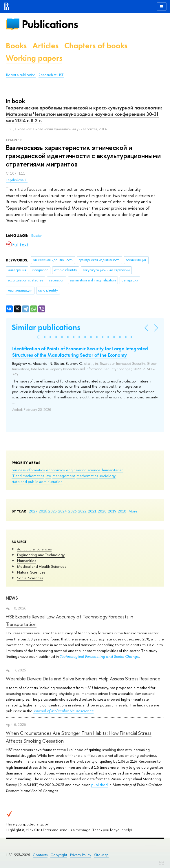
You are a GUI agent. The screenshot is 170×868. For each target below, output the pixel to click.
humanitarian (113, 470)
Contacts (40, 855)
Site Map (101, 855)
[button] (39, 337)
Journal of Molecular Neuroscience (63, 711)
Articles (45, 46)
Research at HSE (51, 75)
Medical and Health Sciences (42, 566)
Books (16, 46)
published (99, 785)
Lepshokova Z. (17, 180)
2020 (102, 511)
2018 (122, 511)
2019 (112, 511)
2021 (92, 511)
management (64, 476)
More (133, 511)
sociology (107, 476)
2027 (33, 511)
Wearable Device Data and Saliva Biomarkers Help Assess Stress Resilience (83, 679)
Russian (37, 236)
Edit (162, 862)
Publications (50, 24)
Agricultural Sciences (34, 549)
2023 (73, 511)
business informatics (28, 470)
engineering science (83, 470)
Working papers (34, 58)
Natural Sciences (31, 572)
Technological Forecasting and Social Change (99, 657)
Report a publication (21, 75)
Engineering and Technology (41, 555)
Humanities (26, 561)
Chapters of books (96, 46)
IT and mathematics (28, 476)
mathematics (87, 476)
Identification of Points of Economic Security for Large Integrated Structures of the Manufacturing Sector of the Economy (80, 352)
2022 (82, 511)
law (48, 476)
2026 (43, 511)
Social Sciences (30, 578)
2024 (63, 511)
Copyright (59, 855)
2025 (53, 511)
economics (55, 470)
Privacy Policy (81, 855)
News (12, 598)
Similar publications (46, 327)
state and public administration (37, 481)
